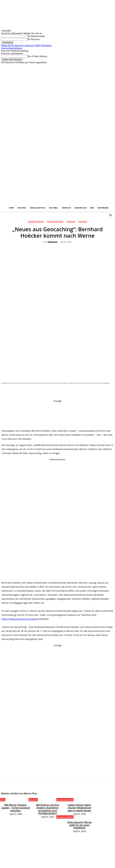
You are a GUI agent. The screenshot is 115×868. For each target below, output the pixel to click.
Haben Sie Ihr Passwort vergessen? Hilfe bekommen (26, 45)
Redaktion (53, 242)
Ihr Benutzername (36, 36)
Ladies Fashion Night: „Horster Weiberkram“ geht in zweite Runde (79, 807)
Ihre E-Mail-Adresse (37, 56)
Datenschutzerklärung (12, 48)
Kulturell (71, 222)
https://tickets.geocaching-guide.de (20, 619)
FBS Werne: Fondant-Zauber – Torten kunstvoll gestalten (16, 806)
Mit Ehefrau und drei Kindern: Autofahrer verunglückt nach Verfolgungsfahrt (47, 807)
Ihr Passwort (34, 39)
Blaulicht (33, 800)
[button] (110, 215)
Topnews (83, 222)
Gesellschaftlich (36, 222)
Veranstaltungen (55, 222)
